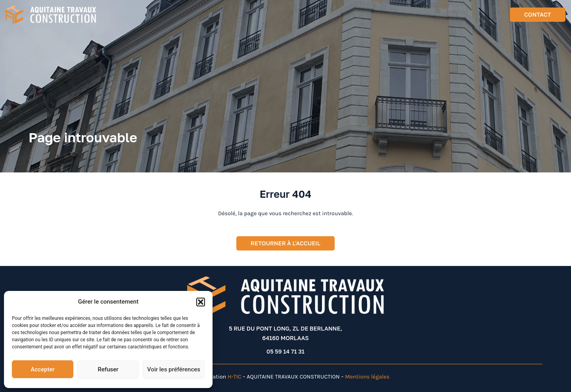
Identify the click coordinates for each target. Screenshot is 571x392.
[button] (201, 302)
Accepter (42, 369)
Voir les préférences (174, 369)
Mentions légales (367, 377)
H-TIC (235, 377)
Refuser (108, 369)
